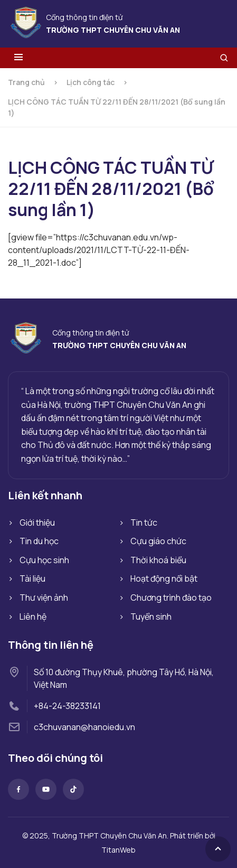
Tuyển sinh (151, 617)
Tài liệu (32, 578)
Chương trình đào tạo (171, 598)
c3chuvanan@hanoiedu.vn (84, 727)
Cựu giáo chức (158, 541)
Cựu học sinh (44, 560)
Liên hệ (33, 617)
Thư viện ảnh (44, 598)
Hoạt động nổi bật (164, 578)
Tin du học (39, 541)
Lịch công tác (91, 82)
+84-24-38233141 (67, 706)
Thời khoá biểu (158, 560)
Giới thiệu (37, 522)
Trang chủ (26, 82)
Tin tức (144, 522)
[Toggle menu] (18, 58)
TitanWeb (118, 850)
